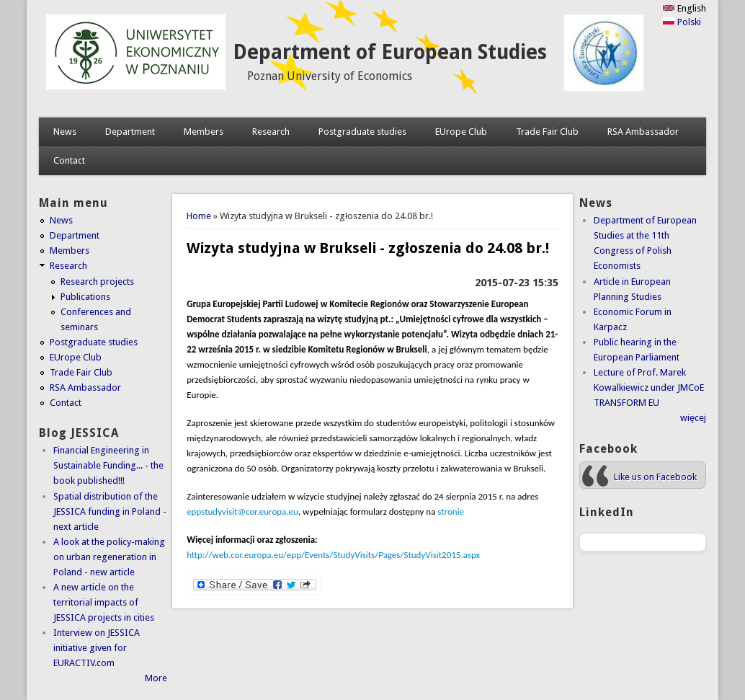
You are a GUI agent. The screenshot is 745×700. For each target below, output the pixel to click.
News (65, 132)
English (684, 8)
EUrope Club (461, 132)
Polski (682, 22)
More (156, 678)
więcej (693, 418)
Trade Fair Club (547, 132)
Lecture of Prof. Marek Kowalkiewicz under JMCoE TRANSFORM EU (649, 387)
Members (204, 132)
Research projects (97, 282)
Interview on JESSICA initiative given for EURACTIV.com (97, 648)
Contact (69, 160)
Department (130, 132)
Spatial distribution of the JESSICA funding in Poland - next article (110, 511)
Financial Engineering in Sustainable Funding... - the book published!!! (108, 465)
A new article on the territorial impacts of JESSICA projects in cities (104, 602)
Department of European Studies (390, 52)
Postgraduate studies (362, 132)
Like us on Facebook (655, 477)
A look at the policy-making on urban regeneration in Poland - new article (109, 557)
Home (199, 216)
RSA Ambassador (643, 132)
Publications (85, 297)
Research (271, 132)
